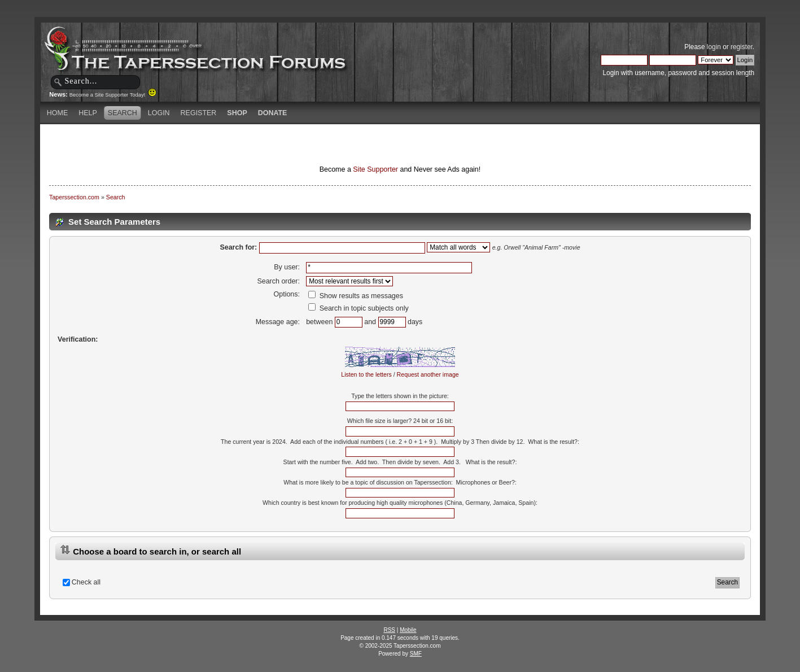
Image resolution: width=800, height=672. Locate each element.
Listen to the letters (366, 374)
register (742, 47)
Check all (86, 582)
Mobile (408, 630)
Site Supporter (375, 169)
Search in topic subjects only (359, 308)
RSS (389, 630)
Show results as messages (356, 296)
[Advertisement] (267, 144)
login (714, 47)
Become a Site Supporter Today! (113, 95)
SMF (416, 654)
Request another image (428, 374)
